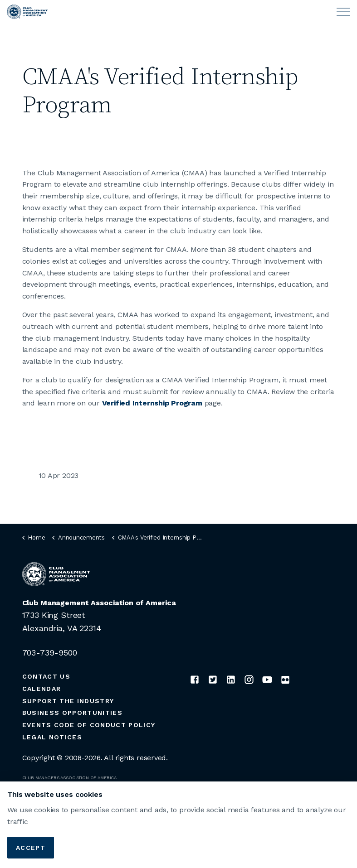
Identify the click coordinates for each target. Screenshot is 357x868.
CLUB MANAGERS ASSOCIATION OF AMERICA (70, 778)
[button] (179, 845)
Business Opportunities (72, 713)
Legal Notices (52, 737)
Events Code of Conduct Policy (89, 725)
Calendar (42, 689)
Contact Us (46, 676)
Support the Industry (68, 701)
